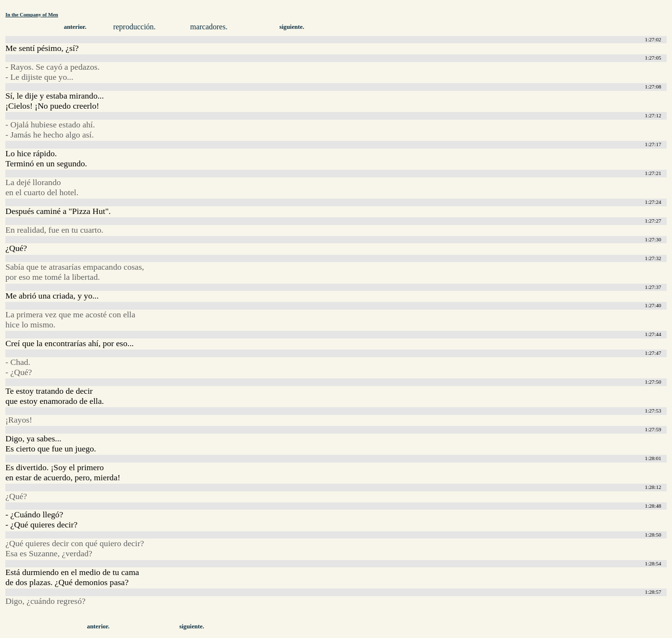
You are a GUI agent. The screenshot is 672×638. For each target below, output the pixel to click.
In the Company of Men (32, 14)
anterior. (75, 27)
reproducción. (134, 27)
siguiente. (292, 27)
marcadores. (209, 27)
